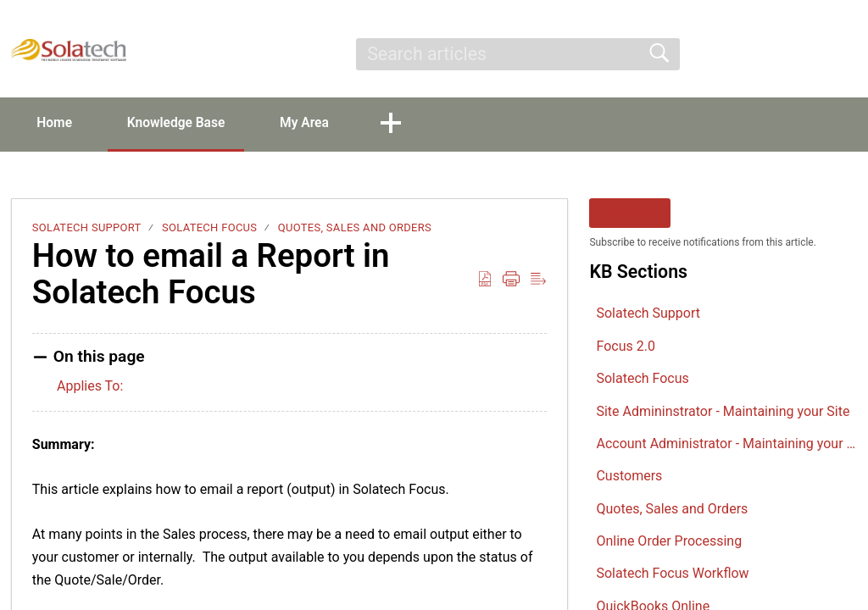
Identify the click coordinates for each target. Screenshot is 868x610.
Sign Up (793, 54)
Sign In (721, 54)
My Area (322, 123)
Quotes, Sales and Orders (355, 228)
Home (59, 123)
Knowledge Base (187, 123)
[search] (517, 54)
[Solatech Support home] (69, 50)
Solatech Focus (209, 228)
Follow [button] (630, 214)
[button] (846, 54)
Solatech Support (87, 228)
